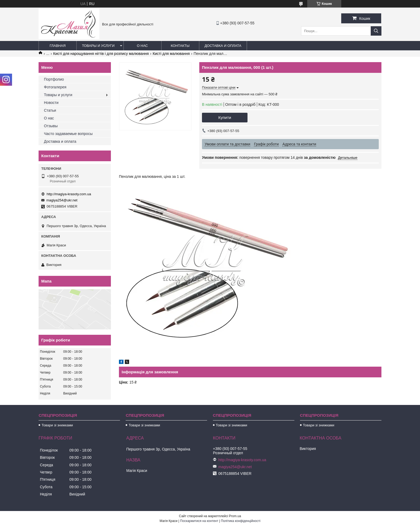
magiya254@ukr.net (62, 200)
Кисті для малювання (171, 54)
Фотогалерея (55, 87)
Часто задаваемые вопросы (68, 134)
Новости (51, 103)
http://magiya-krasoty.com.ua (69, 194)
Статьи (50, 110)
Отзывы (51, 126)
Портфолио (54, 79)
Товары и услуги (98, 46)
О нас (142, 46)
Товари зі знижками (57, 425)
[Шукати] (376, 31)
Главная (58, 46)
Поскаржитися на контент (199, 521)
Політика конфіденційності (241, 521)
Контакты (180, 46)
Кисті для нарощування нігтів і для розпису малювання (101, 54)
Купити (225, 117)
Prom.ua (235, 516)
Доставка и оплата (223, 46)
